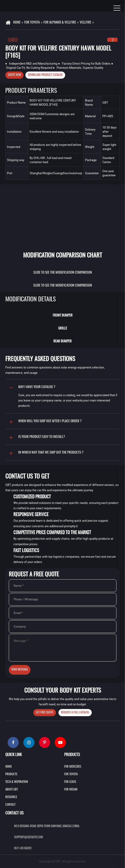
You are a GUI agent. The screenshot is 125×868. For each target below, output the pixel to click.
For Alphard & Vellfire (60, 22)
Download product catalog (45, 75)
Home (17, 22)
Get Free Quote (45, 713)
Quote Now (14, 75)
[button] (112, 40)
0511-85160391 (23, 849)
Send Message (20, 670)
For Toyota (32, 22)
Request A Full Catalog (75, 713)
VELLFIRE (85, 22)
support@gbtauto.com (29, 837)
